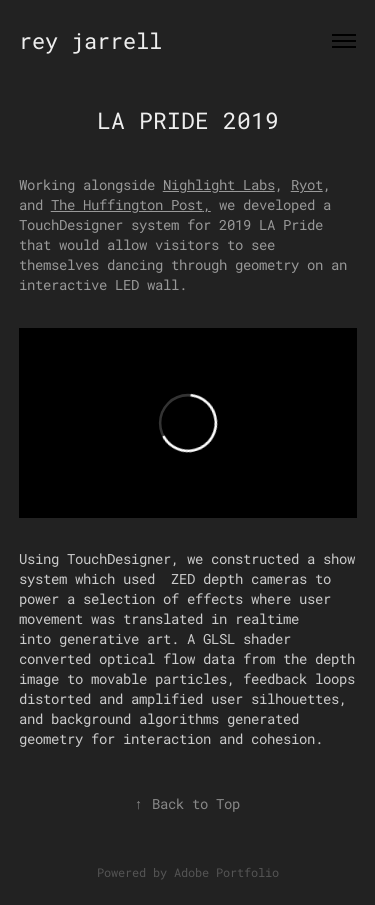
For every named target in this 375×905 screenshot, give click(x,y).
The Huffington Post (127, 204)
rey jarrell (90, 40)
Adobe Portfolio (226, 872)
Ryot (307, 184)
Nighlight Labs (219, 184)
